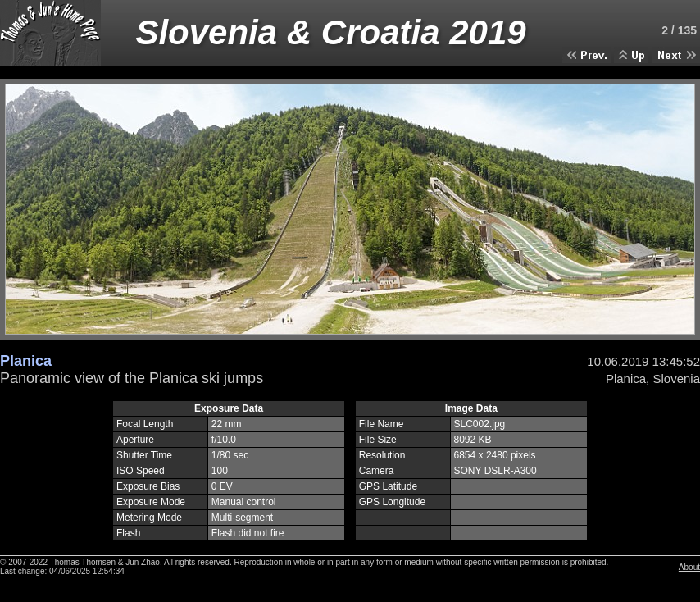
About (689, 567)
